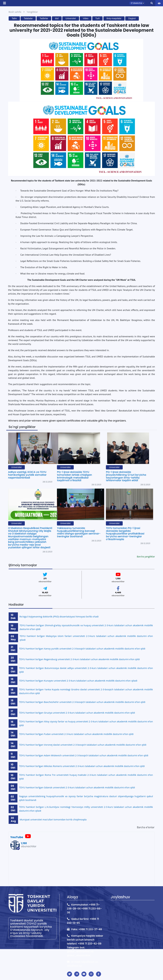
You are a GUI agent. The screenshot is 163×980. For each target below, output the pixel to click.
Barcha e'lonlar (146, 827)
